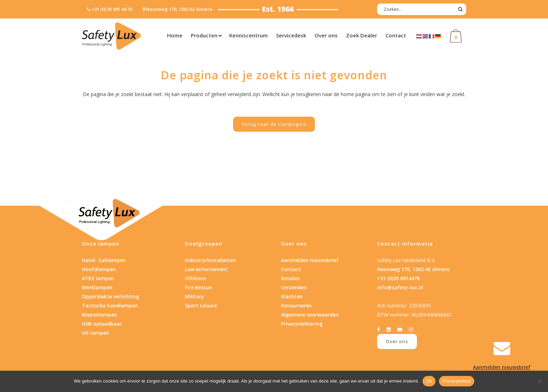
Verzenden (294, 287)
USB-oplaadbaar (102, 324)
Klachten (292, 296)
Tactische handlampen (110, 306)
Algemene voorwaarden (310, 315)
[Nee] (539, 381)
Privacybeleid (457, 381)
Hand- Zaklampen (104, 260)
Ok (429, 381)
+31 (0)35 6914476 (398, 278)
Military (194, 296)
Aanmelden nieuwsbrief (310, 260)
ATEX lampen (98, 278)
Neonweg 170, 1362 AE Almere (413, 269)
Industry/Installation (210, 260)
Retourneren (296, 306)
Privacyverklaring (302, 324)
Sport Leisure (201, 306)
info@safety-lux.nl (400, 287)
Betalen (290, 278)
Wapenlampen (99, 315)
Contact (291, 269)
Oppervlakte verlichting (110, 296)
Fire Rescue (198, 287)
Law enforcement (206, 269)
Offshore (195, 278)
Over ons (397, 341)
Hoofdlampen (99, 269)
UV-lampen (95, 333)
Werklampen (97, 287)
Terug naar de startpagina (274, 124)
